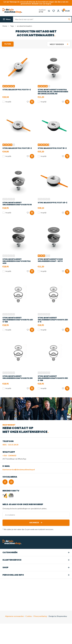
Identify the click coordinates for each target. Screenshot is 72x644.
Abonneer (36, 523)
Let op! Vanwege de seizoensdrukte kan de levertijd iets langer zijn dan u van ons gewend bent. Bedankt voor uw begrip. (36, 3)
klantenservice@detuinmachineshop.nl (19, 469)
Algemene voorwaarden (14, 616)
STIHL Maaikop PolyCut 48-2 (52, 203)
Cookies (28, 616)
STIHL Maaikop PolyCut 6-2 (17, 90)
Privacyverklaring (40, 616)
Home (5, 26)
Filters (8, 44)
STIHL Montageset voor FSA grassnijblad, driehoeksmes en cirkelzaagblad (53, 92)
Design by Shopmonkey (58, 616)
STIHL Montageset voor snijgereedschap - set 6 (50, 260)
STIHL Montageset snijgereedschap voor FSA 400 (17, 261)
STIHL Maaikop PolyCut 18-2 (52, 148)
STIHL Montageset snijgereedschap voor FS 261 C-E (53, 320)
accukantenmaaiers (25, 26)
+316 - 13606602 (9, 455)
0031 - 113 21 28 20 (10, 445)
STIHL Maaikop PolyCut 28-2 (17, 148)
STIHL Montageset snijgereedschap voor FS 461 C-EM (18, 320)
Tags (12, 26)
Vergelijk (8, 102)
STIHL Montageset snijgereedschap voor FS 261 (18, 377)
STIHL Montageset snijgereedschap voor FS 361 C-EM (53, 378)
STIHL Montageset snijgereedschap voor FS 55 (17, 204)
